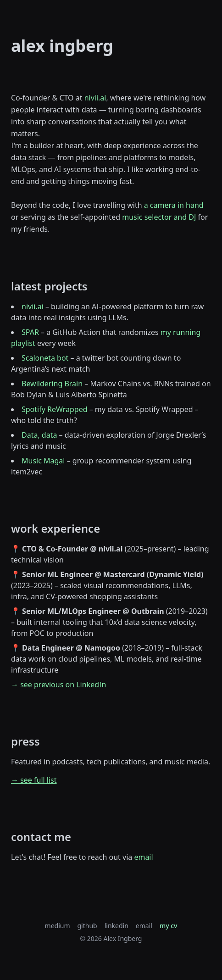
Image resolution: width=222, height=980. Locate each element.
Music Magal (43, 461)
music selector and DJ (159, 217)
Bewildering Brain (52, 384)
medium (58, 926)
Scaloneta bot (45, 358)
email (143, 857)
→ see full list (34, 780)
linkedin (117, 926)
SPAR (30, 332)
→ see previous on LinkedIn (58, 685)
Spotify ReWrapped (55, 409)
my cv (169, 926)
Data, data (39, 435)
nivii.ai (95, 98)
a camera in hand (174, 205)
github (87, 926)
